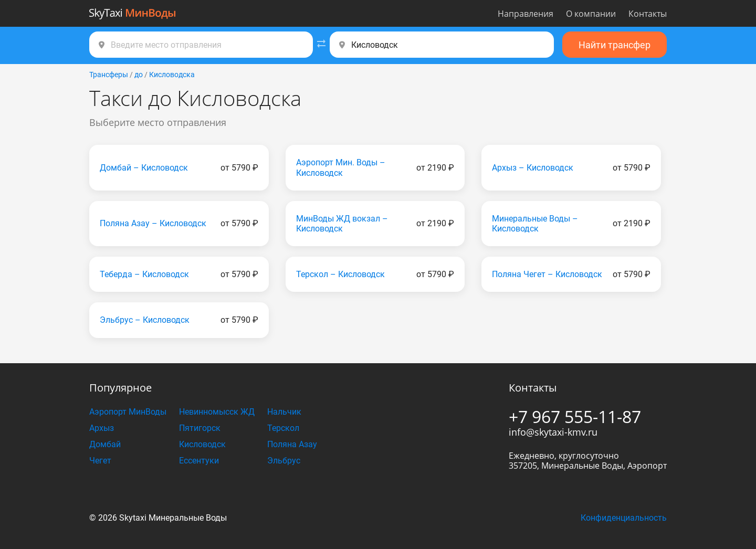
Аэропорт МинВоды (128, 412)
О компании (591, 14)
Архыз (102, 428)
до (139, 75)
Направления (526, 14)
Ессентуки (199, 461)
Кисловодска (172, 75)
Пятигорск (200, 428)
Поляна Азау (292, 444)
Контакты (648, 14)
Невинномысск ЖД (217, 412)
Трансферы (109, 75)
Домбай (105, 444)
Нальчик (284, 412)
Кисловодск (202, 444)
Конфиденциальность (624, 518)
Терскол (283, 428)
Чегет (100, 461)
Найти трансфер (615, 45)
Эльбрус (284, 461)
